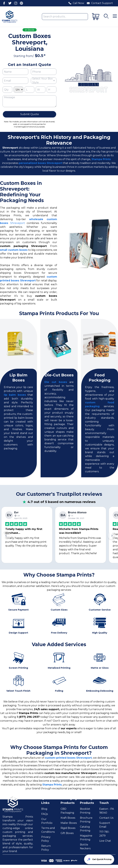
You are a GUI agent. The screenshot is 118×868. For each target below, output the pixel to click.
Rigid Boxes (68, 828)
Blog (44, 809)
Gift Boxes (67, 833)
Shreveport (18, 223)
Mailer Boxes (69, 823)
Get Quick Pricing (99, 859)
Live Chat (105, 841)
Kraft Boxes (68, 818)
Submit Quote (30, 114)
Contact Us (106, 818)
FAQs (45, 814)
